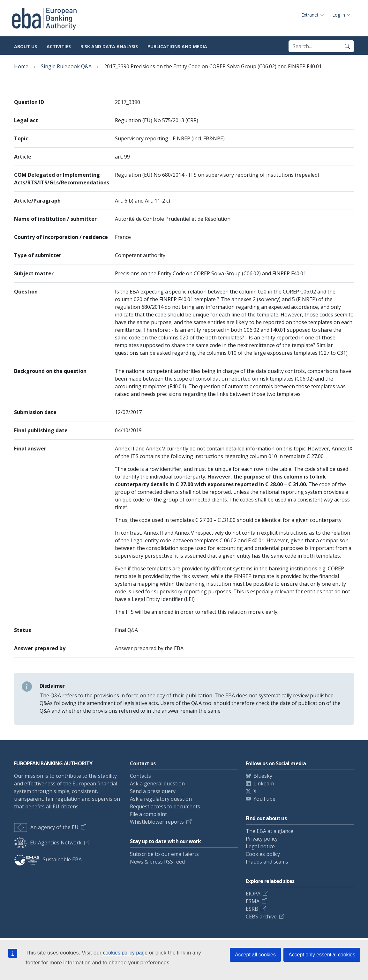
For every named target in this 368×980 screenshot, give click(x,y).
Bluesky (263, 776)
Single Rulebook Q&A (66, 66)
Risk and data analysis (109, 46)
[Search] (347, 46)
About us (26, 46)
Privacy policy (262, 839)
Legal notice (260, 846)
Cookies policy (263, 854)
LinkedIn (264, 783)
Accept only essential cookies (322, 955)
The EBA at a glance (270, 831)
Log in (339, 15)
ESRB (252, 909)
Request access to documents (165, 806)
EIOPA (253, 894)
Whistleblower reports (157, 822)
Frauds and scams (267, 862)
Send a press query (153, 791)
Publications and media (177, 46)
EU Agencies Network (48, 843)
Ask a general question (157, 783)
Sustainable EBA (48, 859)
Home (21, 66)
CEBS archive (261, 917)
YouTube (264, 799)
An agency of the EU (46, 827)
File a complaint (148, 814)
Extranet (310, 15)
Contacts (140, 776)
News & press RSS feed (157, 862)
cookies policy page (125, 953)
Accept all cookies (255, 955)
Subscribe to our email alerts (164, 854)
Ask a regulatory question (161, 799)
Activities (59, 46)
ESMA (253, 901)
